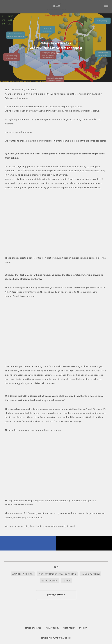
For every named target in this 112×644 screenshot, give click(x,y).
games (67, 581)
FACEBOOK (28, 543)
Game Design (49, 581)
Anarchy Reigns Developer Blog (57, 574)
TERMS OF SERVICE (33, 628)
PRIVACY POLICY (52, 628)
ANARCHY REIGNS (23, 574)
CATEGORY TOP (56, 595)
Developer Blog (91, 574)
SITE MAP (83, 628)
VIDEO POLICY (69, 628)
